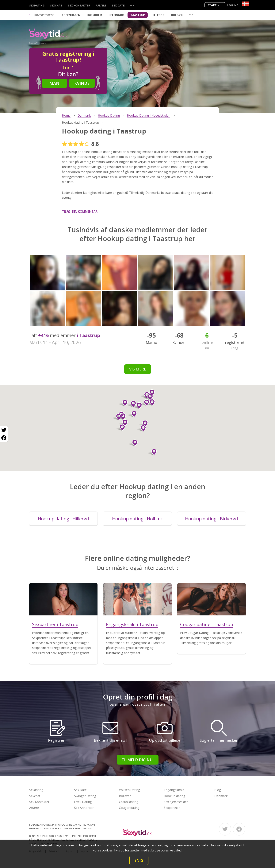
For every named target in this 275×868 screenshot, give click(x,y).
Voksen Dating (130, 790)
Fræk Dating (83, 802)
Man (54, 83)
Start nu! (215, 5)
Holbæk (177, 15)
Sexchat (56, 5)
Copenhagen (71, 15)
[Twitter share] (4, 430)
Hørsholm (94, 15)
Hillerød (158, 15)
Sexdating (37, 5)
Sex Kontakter (79, 5)
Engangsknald (174, 790)
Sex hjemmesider (176, 802)
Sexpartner (172, 808)
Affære (101, 5)
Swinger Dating (85, 796)
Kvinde (82, 83)
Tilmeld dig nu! (138, 760)
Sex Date (118, 5)
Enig (139, 860)
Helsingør (116, 15)
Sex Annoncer (84, 808)
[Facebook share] (4, 438)
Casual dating (129, 802)
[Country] (245, 4)
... (132, 5)
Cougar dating (129, 808)
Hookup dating (175, 796)
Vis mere (138, 369)
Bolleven (125, 796)
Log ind (233, 5)
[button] (142, 428)
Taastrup (138, 15)
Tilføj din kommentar (80, 211)
